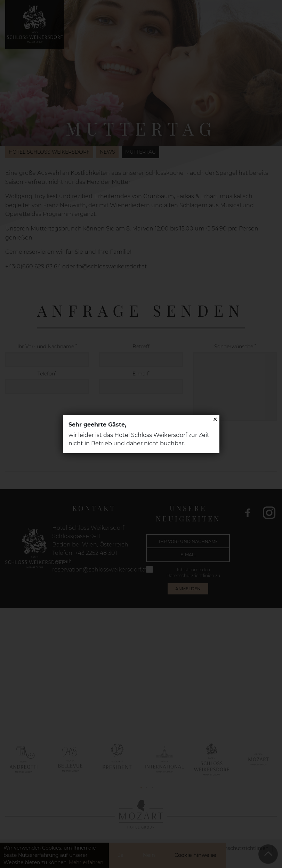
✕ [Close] (215, 419)
